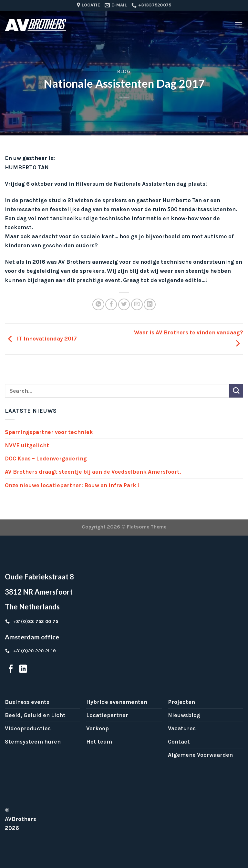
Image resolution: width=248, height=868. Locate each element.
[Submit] (236, 391)
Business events (27, 702)
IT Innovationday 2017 (41, 339)
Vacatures (182, 728)
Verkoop (98, 728)
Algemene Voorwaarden (200, 755)
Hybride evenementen (117, 702)
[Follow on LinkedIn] (23, 669)
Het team (99, 742)
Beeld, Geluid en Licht (35, 715)
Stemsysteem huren (33, 742)
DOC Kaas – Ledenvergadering (46, 459)
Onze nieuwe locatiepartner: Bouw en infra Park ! (72, 485)
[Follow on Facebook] (11, 669)
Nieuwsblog (184, 715)
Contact (179, 742)
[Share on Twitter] (124, 304)
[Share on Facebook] (111, 304)
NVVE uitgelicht (27, 445)
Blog (124, 71)
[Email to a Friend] (137, 304)
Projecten (181, 702)
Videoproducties (28, 728)
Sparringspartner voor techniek (49, 432)
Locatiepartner (107, 715)
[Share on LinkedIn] (150, 304)
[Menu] (239, 25)
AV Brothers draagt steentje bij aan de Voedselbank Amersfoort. (93, 472)
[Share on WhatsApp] (98, 304)
